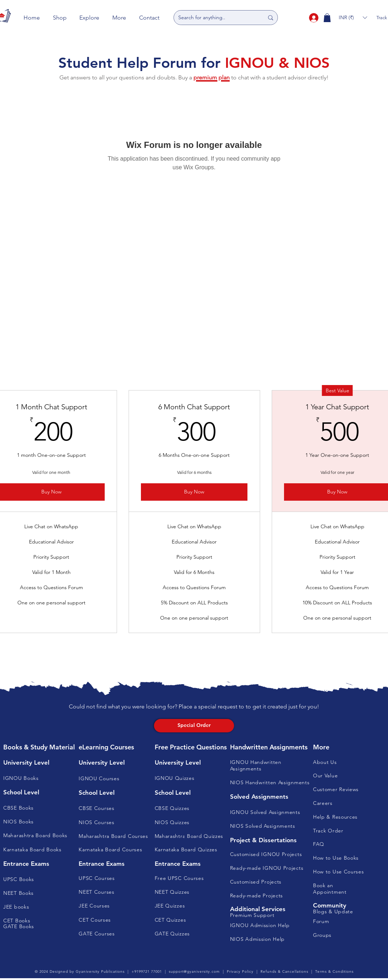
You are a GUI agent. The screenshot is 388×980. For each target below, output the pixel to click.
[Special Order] (194, 726)
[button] (60, 18)
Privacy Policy (240, 971)
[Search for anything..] (216, 18)
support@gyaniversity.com (194, 971)
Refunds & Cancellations (284, 971)
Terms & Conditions (334, 971)
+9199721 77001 (147, 971)
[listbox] (353, 18)
